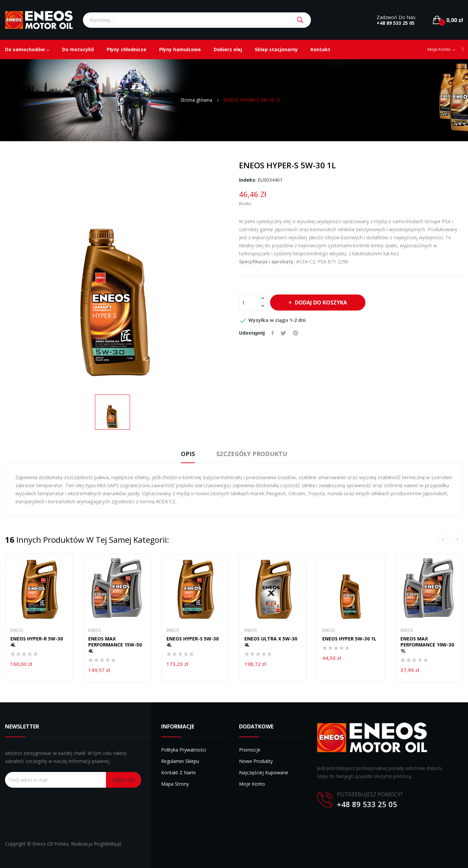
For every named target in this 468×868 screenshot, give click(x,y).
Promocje (250, 750)
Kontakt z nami (178, 772)
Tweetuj (283, 333)
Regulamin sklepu (180, 761)
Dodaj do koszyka (320, 302)
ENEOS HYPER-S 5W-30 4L (193, 642)
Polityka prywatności (184, 750)
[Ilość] (249, 302)
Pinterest (296, 333)
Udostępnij (273, 333)
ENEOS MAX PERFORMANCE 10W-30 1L (427, 645)
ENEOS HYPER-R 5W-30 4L (37, 642)
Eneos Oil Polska (50, 844)
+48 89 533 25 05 (396, 23)
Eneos (17, 630)
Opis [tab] (188, 454)
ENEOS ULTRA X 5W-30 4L (271, 642)
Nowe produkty (256, 761)
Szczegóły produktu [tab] (252, 454)
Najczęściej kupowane (264, 772)
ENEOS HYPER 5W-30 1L (349, 639)
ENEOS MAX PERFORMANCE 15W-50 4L (115, 645)
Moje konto (252, 784)
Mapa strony (175, 784)
